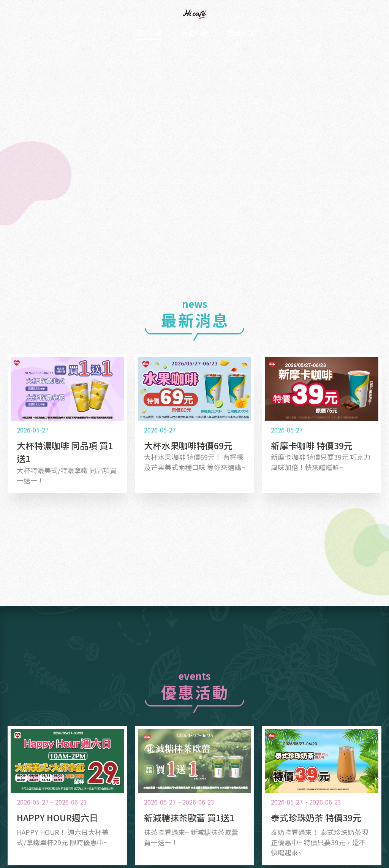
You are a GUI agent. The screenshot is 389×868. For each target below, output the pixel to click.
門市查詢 (252, 33)
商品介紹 (194, 33)
